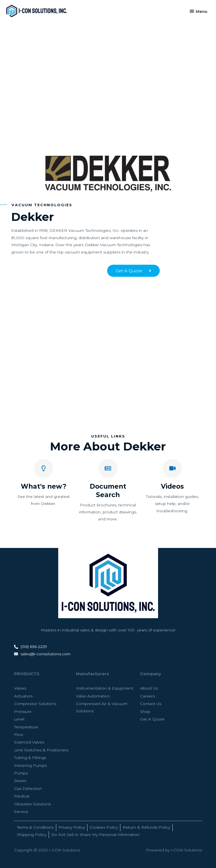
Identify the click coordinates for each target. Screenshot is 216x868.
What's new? (44, 486)
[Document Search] (108, 468)
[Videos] (172, 468)
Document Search (108, 491)
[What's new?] (44, 468)
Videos (172, 486)
